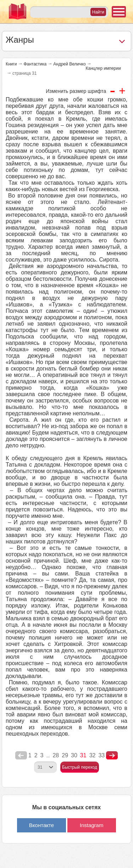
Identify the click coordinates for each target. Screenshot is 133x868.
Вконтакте (41, 825)
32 (93, 755)
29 (65, 755)
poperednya (21, 756)
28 (56, 755)
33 (101, 755)
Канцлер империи (103, 68)
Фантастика (35, 64)
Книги (11, 64)
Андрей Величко (69, 64)
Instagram (92, 825)
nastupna (112, 756)
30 (74, 755)
